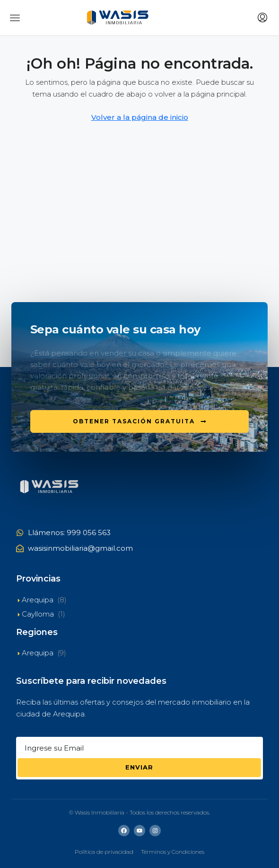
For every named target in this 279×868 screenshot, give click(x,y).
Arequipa (38, 600)
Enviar (139, 767)
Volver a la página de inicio (140, 117)
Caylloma (38, 614)
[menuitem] (262, 18)
